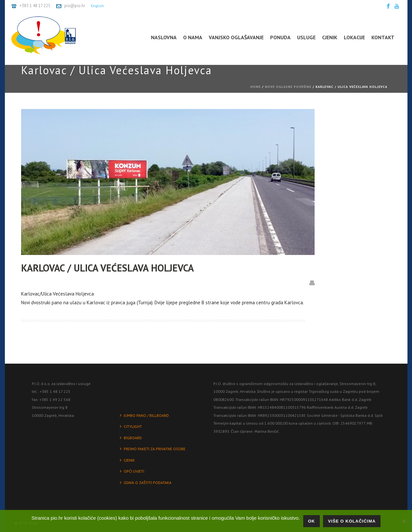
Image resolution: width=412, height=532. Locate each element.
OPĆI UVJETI (132, 471)
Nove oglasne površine (288, 87)
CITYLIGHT (131, 426)
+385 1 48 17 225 (35, 6)
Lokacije (354, 37)
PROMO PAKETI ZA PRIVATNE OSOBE (153, 449)
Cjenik (330, 37)
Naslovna (164, 37)
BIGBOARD (131, 438)
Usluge (306, 37)
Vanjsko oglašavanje (236, 37)
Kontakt (383, 37)
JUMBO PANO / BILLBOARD (144, 415)
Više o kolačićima (352, 521)
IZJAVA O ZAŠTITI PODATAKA (146, 483)
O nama (193, 37)
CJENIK (127, 460)
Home (256, 87)
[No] (404, 521)
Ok (312, 521)
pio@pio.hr (75, 6)
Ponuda (280, 37)
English (97, 6)
